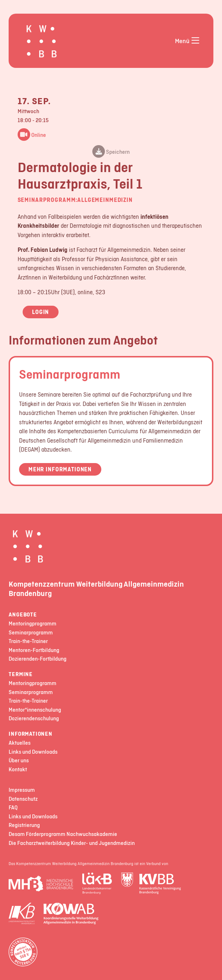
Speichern (111, 152)
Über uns (19, 761)
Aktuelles (20, 743)
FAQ (13, 808)
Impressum (22, 790)
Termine (21, 674)
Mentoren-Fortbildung (34, 650)
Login (40, 312)
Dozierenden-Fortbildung (38, 659)
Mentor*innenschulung (35, 710)
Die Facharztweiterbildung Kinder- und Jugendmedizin (72, 843)
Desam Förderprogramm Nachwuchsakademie (63, 834)
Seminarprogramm (70, 374)
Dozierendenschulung (34, 719)
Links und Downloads (33, 752)
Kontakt (18, 770)
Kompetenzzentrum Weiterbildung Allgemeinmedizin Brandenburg (96, 588)
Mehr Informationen (60, 469)
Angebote (23, 615)
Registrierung (24, 825)
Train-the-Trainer (28, 641)
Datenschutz (23, 799)
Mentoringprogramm (33, 624)
